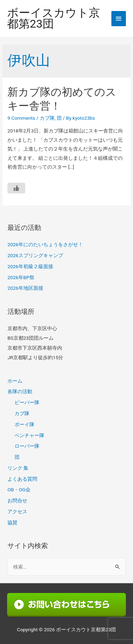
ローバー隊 (27, 446)
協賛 (12, 522)
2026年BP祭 (21, 277)
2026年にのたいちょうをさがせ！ (45, 244)
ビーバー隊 (27, 402)
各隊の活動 (20, 391)
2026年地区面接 (25, 288)
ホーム (15, 381)
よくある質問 (22, 479)
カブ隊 (47, 118)
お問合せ (17, 501)
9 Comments (21, 118)
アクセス (17, 512)
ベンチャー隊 (29, 435)
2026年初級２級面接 (30, 266)
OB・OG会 (19, 490)
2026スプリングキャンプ (35, 255)
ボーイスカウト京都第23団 (54, 19)
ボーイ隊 (24, 424)
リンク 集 (18, 468)
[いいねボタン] (16, 188)
